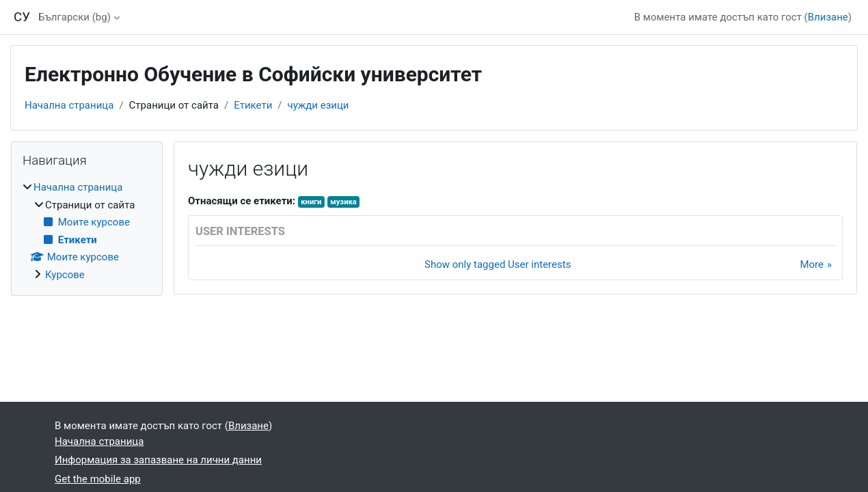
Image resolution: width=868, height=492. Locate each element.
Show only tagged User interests (498, 264)
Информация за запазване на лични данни (158, 460)
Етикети (253, 105)
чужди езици (318, 105)
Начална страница (69, 105)
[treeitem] (87, 231)
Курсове (65, 275)
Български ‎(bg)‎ (74, 17)
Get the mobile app (98, 479)
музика (343, 202)
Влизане (828, 17)
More (812, 264)
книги (311, 202)
